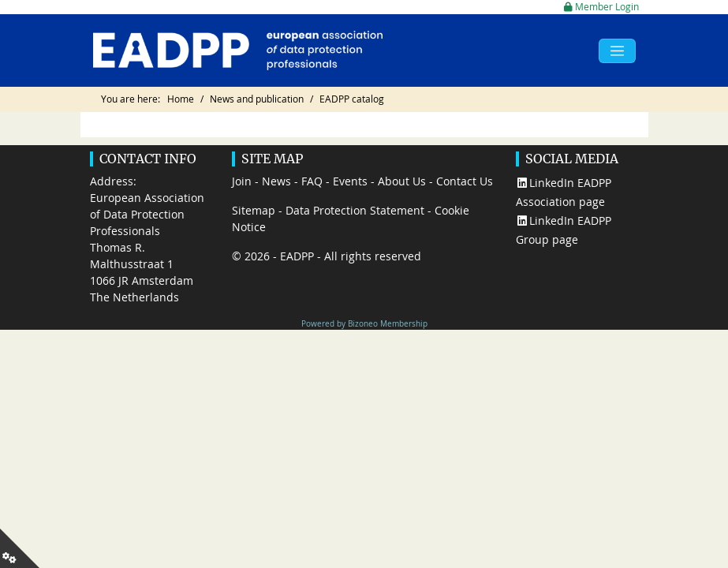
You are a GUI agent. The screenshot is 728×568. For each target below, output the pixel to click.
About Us (402, 181)
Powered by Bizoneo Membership (364, 323)
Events (350, 181)
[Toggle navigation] (617, 51)
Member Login (601, 7)
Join (242, 181)
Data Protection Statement (355, 210)
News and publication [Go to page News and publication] (257, 99)
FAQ (312, 181)
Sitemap (254, 210)
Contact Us (465, 181)
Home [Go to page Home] (181, 99)
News (276, 181)
